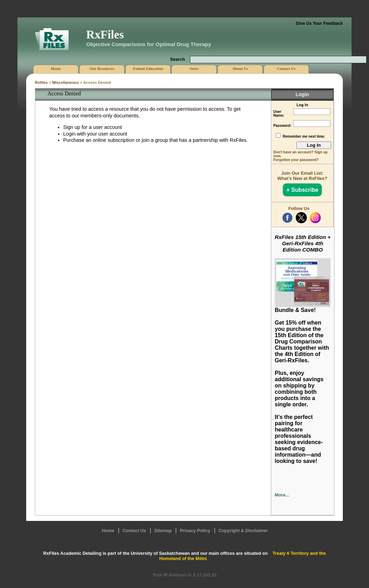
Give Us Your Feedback (319, 23)
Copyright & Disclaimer (243, 531)
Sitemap (163, 531)
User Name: (279, 114)
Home (108, 531)
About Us (240, 68)
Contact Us (134, 531)
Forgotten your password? (296, 160)
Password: (282, 126)
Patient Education (148, 68)
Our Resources (102, 68)
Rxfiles (41, 82)
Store (194, 68)
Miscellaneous (65, 82)
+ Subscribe (302, 190)
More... (282, 495)
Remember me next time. (304, 136)
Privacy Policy (195, 531)
